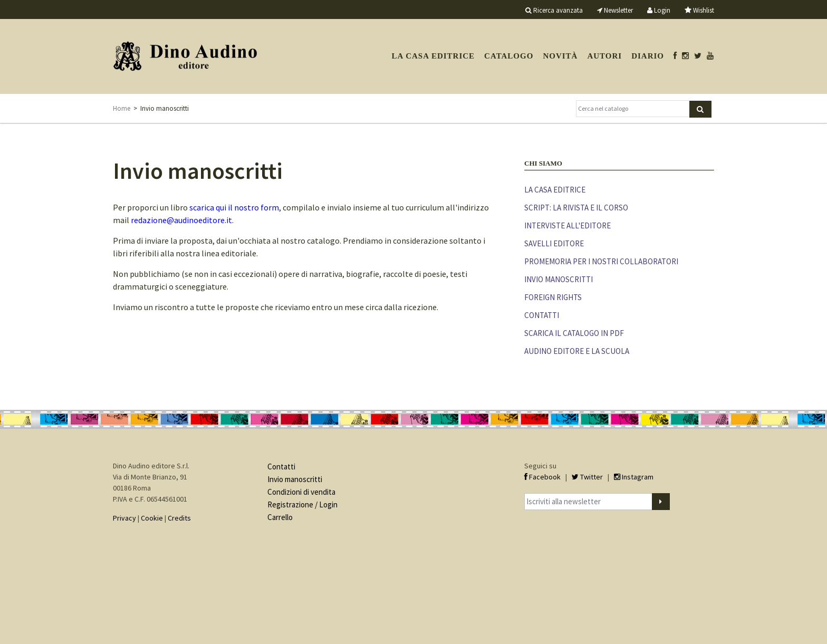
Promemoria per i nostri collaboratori (601, 261)
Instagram (634, 477)
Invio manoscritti (559, 279)
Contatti (542, 315)
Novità (560, 56)
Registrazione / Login (302, 504)
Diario (648, 56)
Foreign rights (553, 297)
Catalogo (509, 56)
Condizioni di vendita (301, 492)
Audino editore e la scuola (577, 351)
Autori (604, 56)
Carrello (280, 517)
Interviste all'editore (568, 225)
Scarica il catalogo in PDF (574, 333)
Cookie (152, 518)
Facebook (542, 477)
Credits (179, 518)
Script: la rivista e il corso (576, 208)
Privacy (124, 518)
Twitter (587, 477)
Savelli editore (554, 243)
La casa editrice (433, 56)
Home (122, 108)
